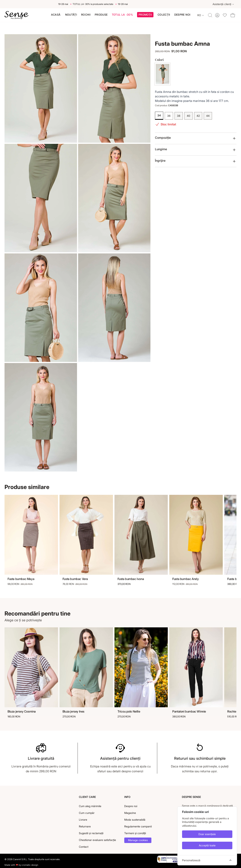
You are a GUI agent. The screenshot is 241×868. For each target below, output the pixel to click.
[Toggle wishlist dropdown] (225, 15)
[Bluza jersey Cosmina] (31, 667)
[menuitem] (56, 15)
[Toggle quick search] (210, 15)
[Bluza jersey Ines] (86, 667)
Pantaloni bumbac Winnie (189, 711)
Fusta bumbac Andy (185, 579)
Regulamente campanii (138, 826)
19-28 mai (66, 4)
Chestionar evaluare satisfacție (97, 840)
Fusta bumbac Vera (75, 579)
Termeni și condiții (135, 833)
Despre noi (131, 806)
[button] (145, 15)
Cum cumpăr (87, 813)
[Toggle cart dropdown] (233, 15)
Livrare (83, 820)
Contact (84, 847)
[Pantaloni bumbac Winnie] (196, 667)
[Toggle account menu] (217, 15)
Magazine (130, 813)
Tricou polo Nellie (129, 711)
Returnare (85, 826)
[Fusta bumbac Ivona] (141, 535)
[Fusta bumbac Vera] (86, 535)
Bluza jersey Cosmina (22, 711)
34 (159, 115)
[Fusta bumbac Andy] (196, 535)
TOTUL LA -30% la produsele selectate (96, 4)
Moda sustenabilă (135, 820)
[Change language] (201, 15)
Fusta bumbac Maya (21, 579)
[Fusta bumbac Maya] (31, 535)
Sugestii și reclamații (91, 833)
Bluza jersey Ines (73, 711)
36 (169, 116)
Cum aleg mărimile (90, 806)
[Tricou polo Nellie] (141, 667)
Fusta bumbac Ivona (131, 579)
